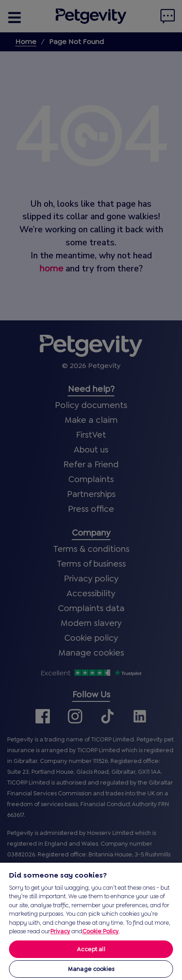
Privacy (60, 931)
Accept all (91, 949)
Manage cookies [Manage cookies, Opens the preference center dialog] (91, 969)
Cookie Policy (100, 931)
